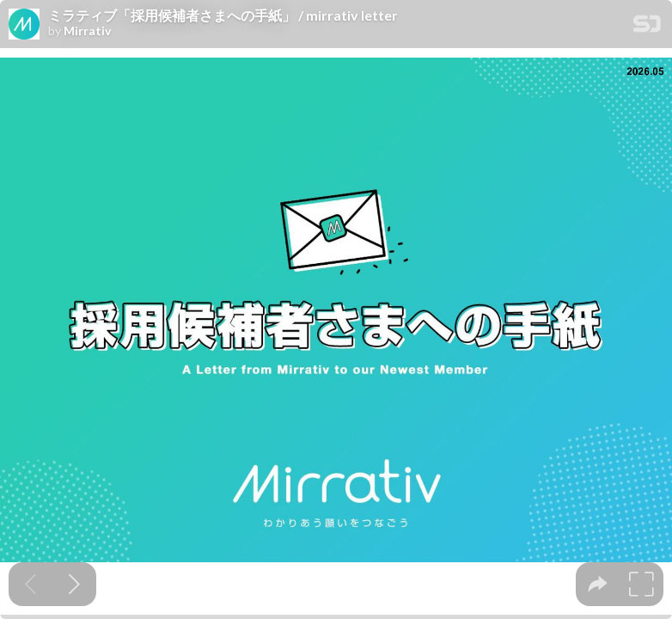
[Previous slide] (31, 584)
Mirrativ (87, 31)
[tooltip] (598, 584)
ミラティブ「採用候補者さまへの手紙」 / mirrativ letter (223, 15)
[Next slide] (74, 584)
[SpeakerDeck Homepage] (647, 27)
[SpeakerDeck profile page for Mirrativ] (24, 25)
